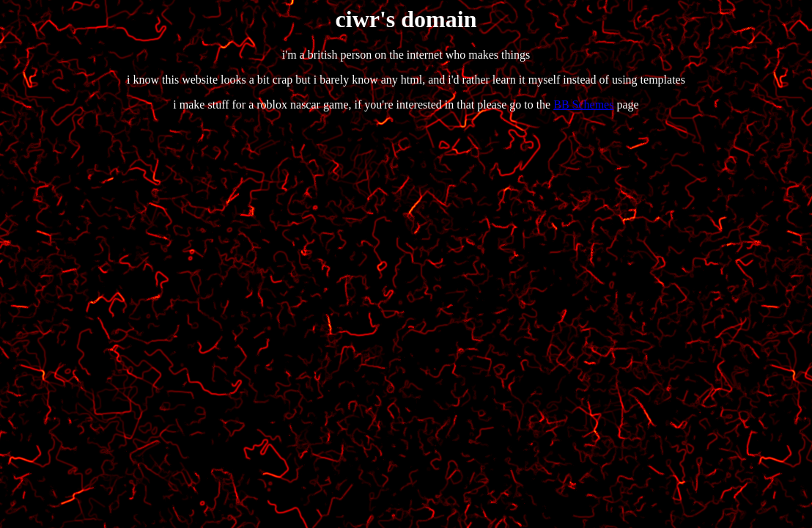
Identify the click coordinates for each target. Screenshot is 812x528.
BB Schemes (583, 104)
